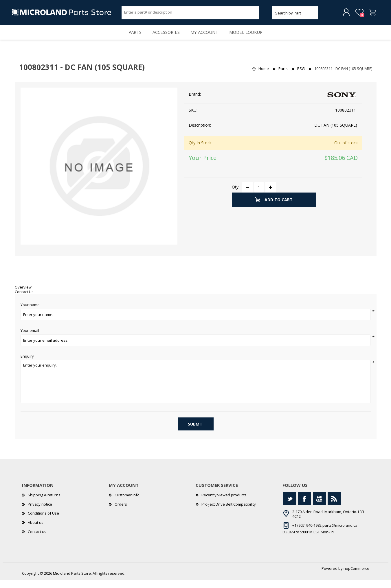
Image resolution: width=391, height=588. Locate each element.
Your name (30, 313)
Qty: (236, 195)
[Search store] (190, 14)
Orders (121, 512)
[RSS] (334, 507)
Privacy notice (40, 512)
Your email (30, 339)
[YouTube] (319, 507)
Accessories (165, 38)
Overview (23, 295)
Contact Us (24, 299)
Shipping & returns (44, 503)
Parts (131, 38)
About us (36, 530)
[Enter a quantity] (259, 195)
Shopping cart (370, 14)
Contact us (37, 539)
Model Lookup (250, 38)
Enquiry (27, 364)
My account (206, 38)
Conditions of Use (43, 521)
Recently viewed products (224, 503)
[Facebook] (305, 507)
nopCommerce (356, 576)
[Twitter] (290, 507)
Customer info (127, 503)
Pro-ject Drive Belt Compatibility (229, 512)
